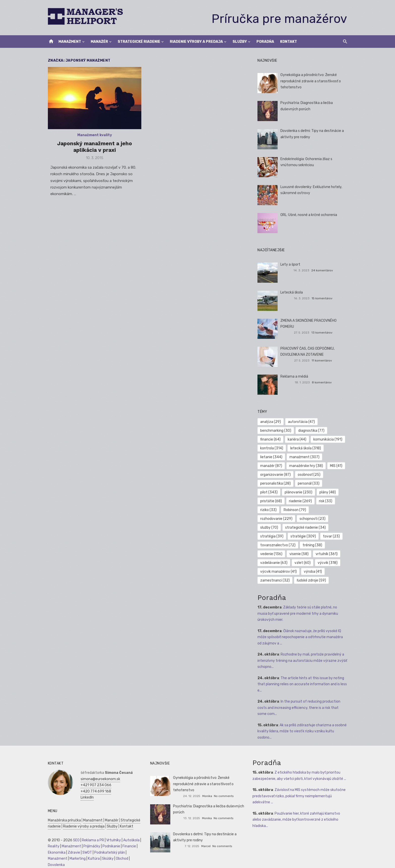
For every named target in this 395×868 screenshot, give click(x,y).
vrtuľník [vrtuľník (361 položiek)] (327, 554)
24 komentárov (323, 270)
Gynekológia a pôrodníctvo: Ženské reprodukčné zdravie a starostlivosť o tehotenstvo (311, 81)
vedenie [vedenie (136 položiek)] (272, 554)
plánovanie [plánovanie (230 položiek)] (275, 492)
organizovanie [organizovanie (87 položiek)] (276, 475)
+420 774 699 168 (94, 791)
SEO (75, 840)
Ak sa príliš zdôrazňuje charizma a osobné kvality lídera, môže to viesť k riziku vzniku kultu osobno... (303, 731)
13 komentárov (323, 333)
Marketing (76, 859)
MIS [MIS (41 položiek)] (337, 466)
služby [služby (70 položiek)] (303, 519)
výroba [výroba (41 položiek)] (313, 572)
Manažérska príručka (63, 820)
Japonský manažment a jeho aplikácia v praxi (94, 147)
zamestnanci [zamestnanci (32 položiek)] (275, 580)
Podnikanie (110, 846)
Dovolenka (55, 865)
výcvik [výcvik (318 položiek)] (328, 563)
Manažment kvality (94, 136)
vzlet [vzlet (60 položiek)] (303, 563)
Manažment (70, 42)
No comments (224, 796)
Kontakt (289, 42)
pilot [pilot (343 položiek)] (336, 483)
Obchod (121, 859)
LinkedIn (86, 797)
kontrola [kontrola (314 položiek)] (272, 448)
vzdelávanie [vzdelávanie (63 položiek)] (274, 563)
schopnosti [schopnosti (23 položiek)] (274, 519)
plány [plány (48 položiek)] (304, 492)
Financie (128, 846)
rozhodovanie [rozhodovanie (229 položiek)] (306, 510)
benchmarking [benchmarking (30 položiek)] (276, 431)
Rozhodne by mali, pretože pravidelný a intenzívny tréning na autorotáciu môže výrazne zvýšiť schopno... (303, 661)
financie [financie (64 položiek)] (271, 439)
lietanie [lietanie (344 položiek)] (272, 457)
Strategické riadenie (139, 42)
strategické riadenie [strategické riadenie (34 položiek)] (281, 528)
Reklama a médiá (295, 376)
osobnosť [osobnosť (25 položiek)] (310, 475)
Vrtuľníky (112, 840)
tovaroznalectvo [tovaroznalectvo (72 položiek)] (278, 545)
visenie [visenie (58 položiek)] (300, 554)
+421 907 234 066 (94, 785)
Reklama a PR (91, 840)
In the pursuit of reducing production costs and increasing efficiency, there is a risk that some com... (299, 708)
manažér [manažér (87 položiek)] (272, 466)
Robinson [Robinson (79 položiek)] (272, 510)
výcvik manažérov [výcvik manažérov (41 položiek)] (279, 572)
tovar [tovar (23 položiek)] (302, 536)
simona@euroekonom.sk (99, 779)
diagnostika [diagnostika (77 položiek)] (312, 431)
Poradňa (265, 42)
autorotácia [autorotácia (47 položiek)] (302, 422)
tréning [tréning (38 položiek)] (313, 545)
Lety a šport (291, 264)
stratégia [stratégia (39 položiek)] (320, 528)
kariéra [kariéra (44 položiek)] (298, 439)
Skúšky (106, 859)
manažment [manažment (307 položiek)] (305, 457)
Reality (52, 846)
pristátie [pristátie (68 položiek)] (330, 492)
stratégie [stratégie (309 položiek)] (273, 536)
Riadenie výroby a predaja (196, 42)
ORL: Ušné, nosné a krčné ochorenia (309, 215)
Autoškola (130, 840)
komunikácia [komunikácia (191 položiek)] (328, 439)
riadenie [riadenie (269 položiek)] (272, 501)
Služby (240, 42)
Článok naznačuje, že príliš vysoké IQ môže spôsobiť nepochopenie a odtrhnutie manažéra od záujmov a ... (303, 637)
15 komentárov (323, 298)
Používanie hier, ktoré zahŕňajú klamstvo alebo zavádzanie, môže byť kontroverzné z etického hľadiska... (297, 820)
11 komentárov (323, 360)
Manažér (99, 42)
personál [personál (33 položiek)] (309, 483)
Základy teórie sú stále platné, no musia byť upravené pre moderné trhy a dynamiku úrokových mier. (303, 613)
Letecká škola (292, 292)
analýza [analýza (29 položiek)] (271, 422)
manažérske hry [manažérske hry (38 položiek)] (307, 466)
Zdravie (72, 853)
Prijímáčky (90, 846)
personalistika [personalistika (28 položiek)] (276, 483)
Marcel (206, 846)
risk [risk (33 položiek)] (297, 501)
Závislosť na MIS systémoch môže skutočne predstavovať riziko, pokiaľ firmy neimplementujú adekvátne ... (300, 796)
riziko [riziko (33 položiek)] (319, 501)
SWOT (86, 853)
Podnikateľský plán (108, 853)
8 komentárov (323, 382)
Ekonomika (55, 853)
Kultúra (92, 859)
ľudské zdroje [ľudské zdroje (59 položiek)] (312, 580)
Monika (207, 796)
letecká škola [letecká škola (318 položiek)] (306, 448)
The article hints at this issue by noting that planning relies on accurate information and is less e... (303, 684)
